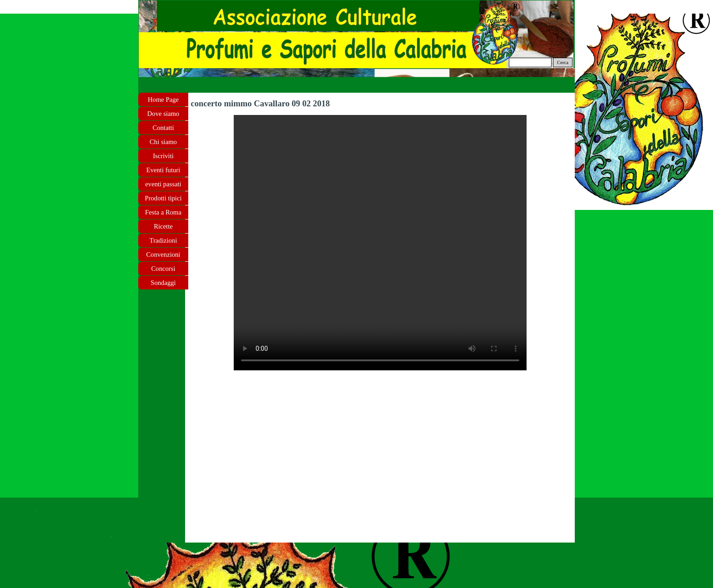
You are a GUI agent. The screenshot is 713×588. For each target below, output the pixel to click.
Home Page (163, 100)
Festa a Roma (163, 212)
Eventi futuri (163, 170)
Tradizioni (163, 240)
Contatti (163, 128)
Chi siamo (163, 142)
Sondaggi (163, 283)
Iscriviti (163, 156)
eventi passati (163, 184)
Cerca (563, 62)
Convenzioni (163, 254)
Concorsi (163, 269)
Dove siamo (163, 114)
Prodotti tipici (163, 198)
